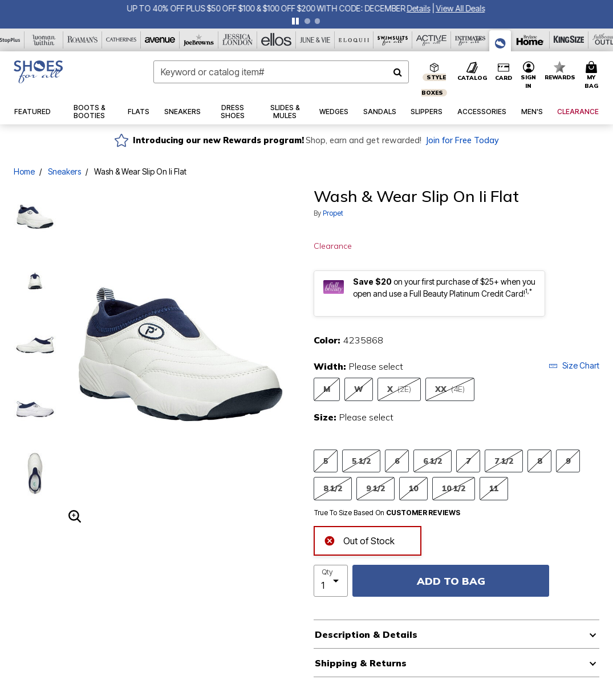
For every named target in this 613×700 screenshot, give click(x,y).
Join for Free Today (462, 140)
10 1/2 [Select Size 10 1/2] (454, 488)
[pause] (295, 21)
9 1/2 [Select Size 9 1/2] (375, 488)
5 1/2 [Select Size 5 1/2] (361, 461)
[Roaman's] (83, 40)
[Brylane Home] (530, 40)
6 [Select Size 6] (397, 461)
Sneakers (64, 171)
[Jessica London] (238, 40)
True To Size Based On (387, 513)
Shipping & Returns (361, 663)
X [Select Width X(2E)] (399, 389)
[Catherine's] (121, 40)
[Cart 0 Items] (593, 76)
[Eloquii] (354, 40)
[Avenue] (160, 40)
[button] (529, 76)
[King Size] (569, 40)
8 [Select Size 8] (539, 461)
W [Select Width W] (359, 389)
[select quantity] (331, 581)
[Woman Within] (44, 40)
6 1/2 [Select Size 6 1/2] (433, 461)
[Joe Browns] (199, 40)
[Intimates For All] (470, 40)
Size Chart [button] (574, 365)
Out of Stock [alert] (359, 540)
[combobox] (281, 72)
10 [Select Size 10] (413, 488)
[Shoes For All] (500, 41)
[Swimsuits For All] (393, 40)
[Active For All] (432, 40)
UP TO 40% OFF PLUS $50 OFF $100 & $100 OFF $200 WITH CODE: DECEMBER (268, 8)
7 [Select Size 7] (468, 461)
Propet (333, 213)
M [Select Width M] (327, 389)
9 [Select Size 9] (568, 461)
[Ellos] (277, 40)
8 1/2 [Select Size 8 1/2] (333, 488)
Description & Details (366, 634)
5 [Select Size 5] (326, 461)
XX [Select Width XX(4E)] (450, 389)
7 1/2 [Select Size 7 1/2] (504, 461)
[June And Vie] (315, 40)
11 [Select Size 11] (494, 488)
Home (24, 171)
